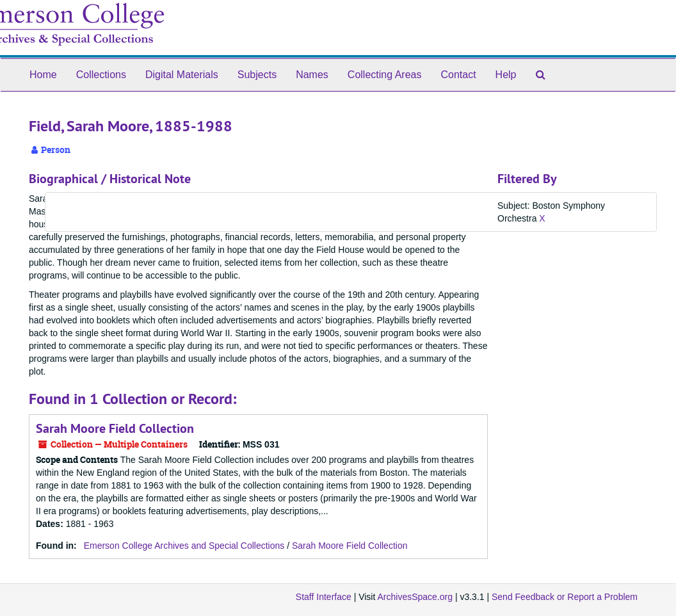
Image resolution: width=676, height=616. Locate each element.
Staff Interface (324, 597)
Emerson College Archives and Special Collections (184, 546)
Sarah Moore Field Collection (115, 428)
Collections (101, 75)
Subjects (257, 75)
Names (312, 75)
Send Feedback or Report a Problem (565, 597)
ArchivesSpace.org (415, 597)
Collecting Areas (385, 75)
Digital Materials (182, 75)
